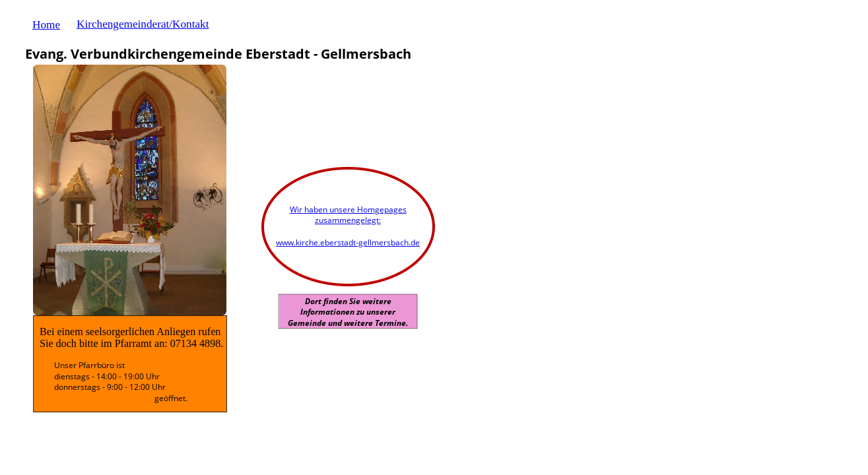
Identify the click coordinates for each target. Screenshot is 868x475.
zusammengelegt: (348, 220)
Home (46, 25)
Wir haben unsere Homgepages (348, 209)
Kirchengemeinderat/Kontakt (143, 24)
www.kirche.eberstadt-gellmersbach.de (348, 242)
